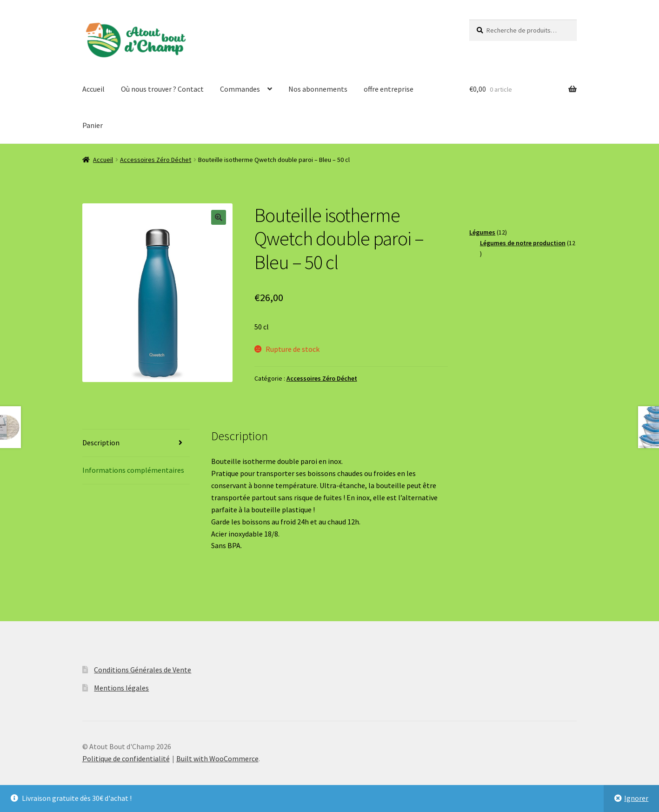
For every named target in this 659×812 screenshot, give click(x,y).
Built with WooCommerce (217, 758)
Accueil (93, 89)
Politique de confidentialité (126, 758)
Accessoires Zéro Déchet (156, 160)
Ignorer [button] (636, 798)
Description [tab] (101, 443)
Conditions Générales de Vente (143, 670)
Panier (93, 125)
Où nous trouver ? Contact (162, 89)
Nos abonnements (318, 89)
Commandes (240, 89)
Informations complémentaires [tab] (133, 470)
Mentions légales (121, 688)
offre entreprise (389, 89)
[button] (219, 217)
